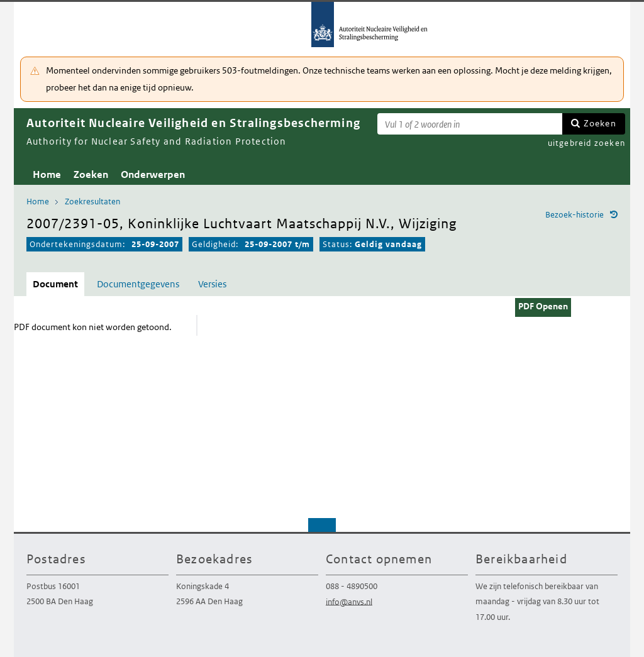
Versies (212, 284)
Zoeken (600, 123)
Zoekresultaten (92, 202)
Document (55, 284)
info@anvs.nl (349, 601)
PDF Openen (543, 306)
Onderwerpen (153, 174)
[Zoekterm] (470, 124)
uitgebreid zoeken (586, 143)
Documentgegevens (138, 284)
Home (47, 174)
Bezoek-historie (575, 215)
